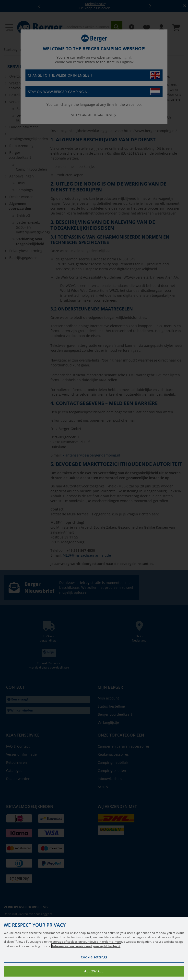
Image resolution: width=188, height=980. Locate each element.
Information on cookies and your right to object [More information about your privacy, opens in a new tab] (86, 946)
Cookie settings (94, 957)
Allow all (94, 971)
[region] (94, 949)
